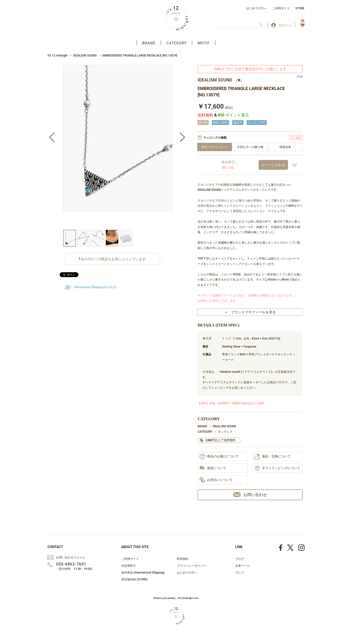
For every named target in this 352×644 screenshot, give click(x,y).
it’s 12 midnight (57, 56)
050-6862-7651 (71, 564)
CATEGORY (177, 43)
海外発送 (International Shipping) (143, 573)
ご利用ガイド (281, 8)
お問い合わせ (250, 495)
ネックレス (225, 432)
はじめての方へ (256, 8)
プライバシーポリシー (191, 566)
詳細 (300, 76)
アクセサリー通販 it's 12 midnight (176, 18)
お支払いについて (216, 480)
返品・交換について (273, 457)
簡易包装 (285, 147)
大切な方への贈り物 (250, 147)
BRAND (149, 43)
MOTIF (204, 43)
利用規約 (183, 559)
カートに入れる (273, 165)
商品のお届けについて (219, 457)
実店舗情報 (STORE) (134, 579)
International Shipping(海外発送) (95, 287)
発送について (213, 468)
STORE (300, 8)
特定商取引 (129, 566)
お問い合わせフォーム (71, 557)
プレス (240, 573)
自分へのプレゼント (215, 147)
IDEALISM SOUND (85, 56)
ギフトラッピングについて (277, 468)
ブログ (240, 559)
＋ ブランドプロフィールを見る (250, 312)
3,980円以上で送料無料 (220, 440)
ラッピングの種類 (215, 138)
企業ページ (242, 566)
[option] (118, 147)
